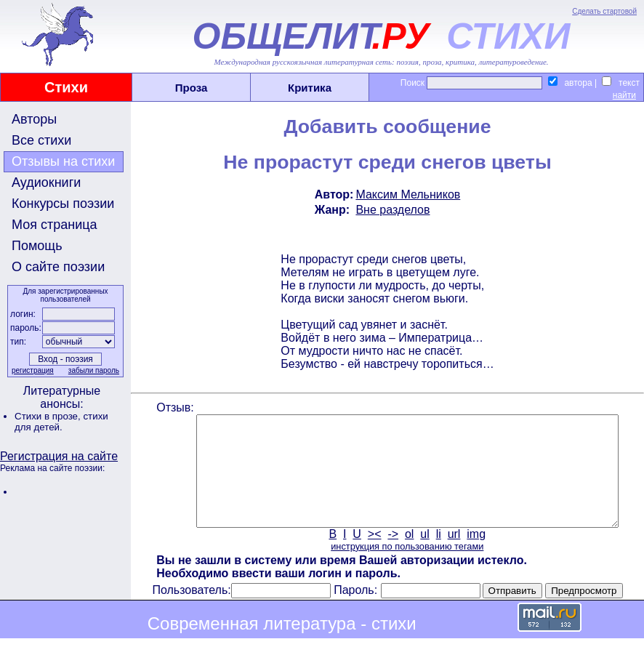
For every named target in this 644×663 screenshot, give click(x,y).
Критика (310, 88)
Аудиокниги (46, 182)
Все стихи (41, 140)
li (437, 556)
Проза (192, 88)
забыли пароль (92, 370)
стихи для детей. (61, 422)
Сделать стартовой (604, 11)
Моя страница (55, 225)
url (453, 556)
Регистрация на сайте (59, 456)
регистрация (31, 370)
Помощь (37, 246)
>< (373, 556)
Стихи (66, 87)
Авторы (34, 119)
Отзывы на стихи (63, 161)
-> (392, 556)
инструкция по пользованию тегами (406, 568)
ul (424, 556)
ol (408, 556)
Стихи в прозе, (49, 416)
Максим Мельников (407, 194)
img (475, 556)
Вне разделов (392, 210)
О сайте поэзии (58, 267)
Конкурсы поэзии (63, 204)
